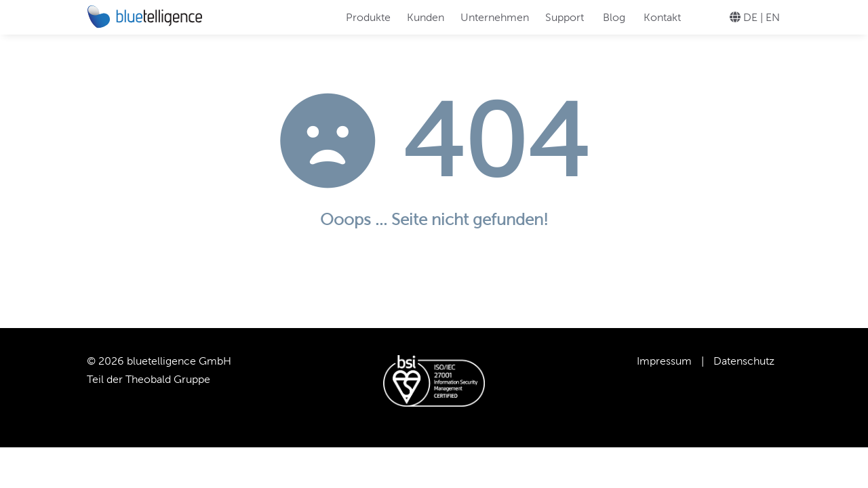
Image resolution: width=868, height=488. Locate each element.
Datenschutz (744, 361)
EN (773, 17)
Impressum (664, 361)
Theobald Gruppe (168, 379)
